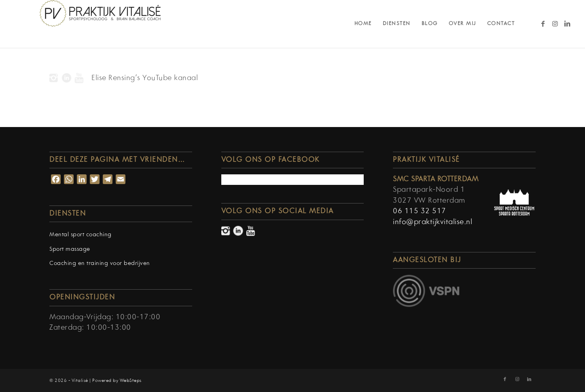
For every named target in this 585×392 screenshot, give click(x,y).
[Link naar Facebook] (543, 23)
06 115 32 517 (420, 211)
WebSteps (131, 381)
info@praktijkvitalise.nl (432, 222)
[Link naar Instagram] (555, 23)
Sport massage (70, 249)
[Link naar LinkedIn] (567, 23)
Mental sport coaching (81, 235)
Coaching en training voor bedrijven (100, 264)
